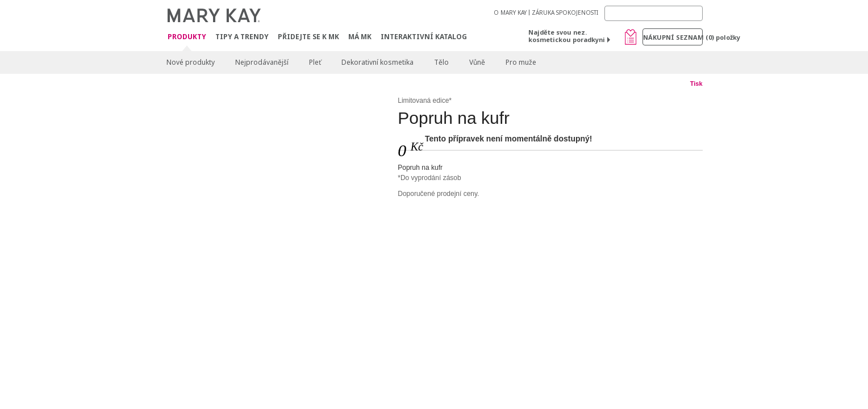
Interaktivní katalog (424, 37)
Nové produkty (191, 62)
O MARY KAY (510, 12)
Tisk (696, 84)
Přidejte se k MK (308, 37)
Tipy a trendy (242, 37)
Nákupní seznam (673, 37)
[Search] (654, 13)
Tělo (441, 62)
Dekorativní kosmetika (377, 62)
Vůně (477, 62)
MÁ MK (360, 37)
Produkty (187, 37)
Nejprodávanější (262, 62)
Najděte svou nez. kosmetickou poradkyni (567, 36)
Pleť (315, 62)
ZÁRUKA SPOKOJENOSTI (565, 12)
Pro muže (521, 62)
